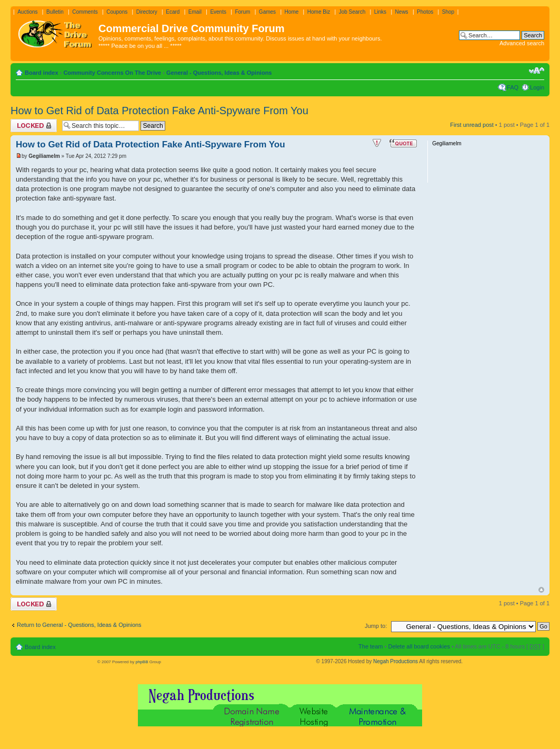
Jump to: (376, 626)
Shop (448, 12)
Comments (85, 12)
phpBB (142, 662)
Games (267, 12)
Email (195, 12)
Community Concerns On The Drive (112, 73)
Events (218, 12)
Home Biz (319, 12)
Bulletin (55, 12)
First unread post (472, 125)
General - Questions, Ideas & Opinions (219, 73)
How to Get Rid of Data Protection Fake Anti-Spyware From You (159, 111)
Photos (425, 12)
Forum (242, 12)
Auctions (27, 12)
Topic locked (34, 126)
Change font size (537, 71)
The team (371, 646)
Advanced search (522, 43)
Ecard (173, 12)
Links (380, 12)
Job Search (352, 12)
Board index (42, 73)
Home (292, 12)
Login (537, 87)
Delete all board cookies (419, 646)
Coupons (117, 12)
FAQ (513, 87)
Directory (147, 12)
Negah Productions (396, 661)
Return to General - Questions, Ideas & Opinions (79, 625)
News (402, 12)
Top (541, 590)
